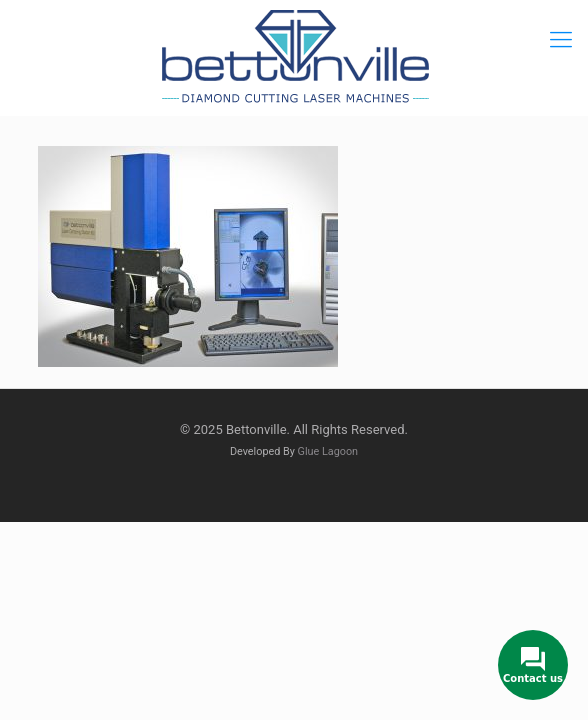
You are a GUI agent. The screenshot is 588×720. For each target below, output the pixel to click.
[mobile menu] (561, 40)
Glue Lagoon (328, 451)
